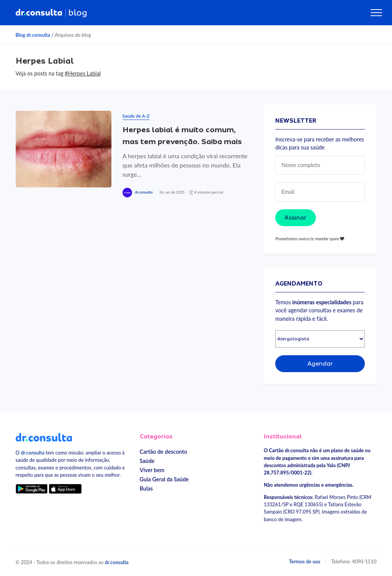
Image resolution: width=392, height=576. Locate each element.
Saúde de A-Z (136, 116)
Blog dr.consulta (33, 35)
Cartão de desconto (163, 452)
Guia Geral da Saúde (164, 479)
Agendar (320, 364)
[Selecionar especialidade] (320, 339)
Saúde (147, 461)
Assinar (296, 218)
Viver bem (152, 470)
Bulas (146, 488)
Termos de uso (305, 561)
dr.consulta (144, 192)
